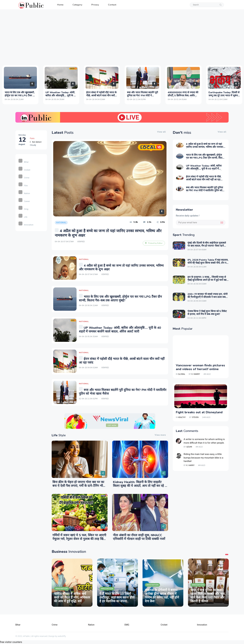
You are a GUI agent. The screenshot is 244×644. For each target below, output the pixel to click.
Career (24, 201)
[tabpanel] (72, 583)
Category (77, 5)
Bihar (24, 162)
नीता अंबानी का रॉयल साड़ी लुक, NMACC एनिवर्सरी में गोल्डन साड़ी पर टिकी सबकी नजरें (139, 537)
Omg (23, 209)
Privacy (95, 5)
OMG (127, 625)
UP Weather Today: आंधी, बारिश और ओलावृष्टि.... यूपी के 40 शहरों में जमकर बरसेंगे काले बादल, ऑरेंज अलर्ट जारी (61, 97)
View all (161, 132)
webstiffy (62, 636)
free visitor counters (11, 642)
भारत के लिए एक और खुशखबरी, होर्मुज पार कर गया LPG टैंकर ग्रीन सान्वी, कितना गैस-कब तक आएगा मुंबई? (20, 97)
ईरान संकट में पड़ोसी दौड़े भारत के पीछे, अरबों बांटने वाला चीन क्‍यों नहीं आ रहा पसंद (101, 95)
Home (60, 5)
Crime (24, 178)
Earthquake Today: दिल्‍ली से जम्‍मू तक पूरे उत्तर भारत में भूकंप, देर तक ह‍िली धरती (224, 95)
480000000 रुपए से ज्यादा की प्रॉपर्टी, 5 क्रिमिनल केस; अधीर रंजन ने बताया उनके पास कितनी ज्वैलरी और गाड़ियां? (183, 97)
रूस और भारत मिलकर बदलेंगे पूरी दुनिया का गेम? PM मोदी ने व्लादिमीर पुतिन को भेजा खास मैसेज (142, 97)
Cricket (24, 170)
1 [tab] (227, 555)
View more (160, 435)
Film (23, 186)
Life (23, 217)
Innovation (26, 225)
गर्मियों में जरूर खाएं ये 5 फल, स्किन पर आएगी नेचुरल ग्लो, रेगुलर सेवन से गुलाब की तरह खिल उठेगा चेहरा (79, 539)
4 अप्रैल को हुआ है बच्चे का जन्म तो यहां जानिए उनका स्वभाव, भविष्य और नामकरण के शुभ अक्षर (205, 147)
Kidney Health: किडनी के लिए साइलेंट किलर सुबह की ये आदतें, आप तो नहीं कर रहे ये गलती (140, 486)
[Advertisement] (122, 37)
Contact (112, 5)
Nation (24, 193)
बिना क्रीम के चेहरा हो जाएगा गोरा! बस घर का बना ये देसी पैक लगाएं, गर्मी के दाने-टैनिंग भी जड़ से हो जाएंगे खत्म (78, 486)
